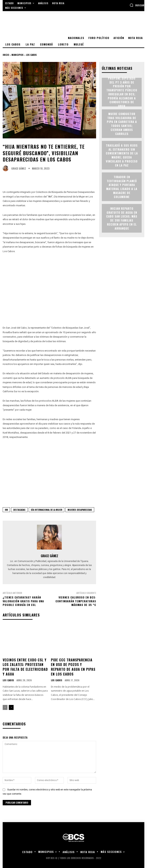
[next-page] (11, 706)
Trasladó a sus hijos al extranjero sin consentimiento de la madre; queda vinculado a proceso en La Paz (122, 155)
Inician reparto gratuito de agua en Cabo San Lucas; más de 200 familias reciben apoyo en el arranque (122, 218)
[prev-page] (5, 706)
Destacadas (19, 510)
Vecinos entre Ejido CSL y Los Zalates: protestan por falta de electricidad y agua (25, 666)
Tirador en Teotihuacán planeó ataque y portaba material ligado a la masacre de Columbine (122, 186)
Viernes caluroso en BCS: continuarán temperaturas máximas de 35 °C (76, 601)
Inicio (6, 55)
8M (6, 510)
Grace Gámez (19, 168)
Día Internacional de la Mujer (47, 510)
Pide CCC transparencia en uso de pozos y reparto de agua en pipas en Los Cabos (73, 664)
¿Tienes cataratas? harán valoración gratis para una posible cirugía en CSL (23, 601)
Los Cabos (31, 55)
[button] (137, 5)
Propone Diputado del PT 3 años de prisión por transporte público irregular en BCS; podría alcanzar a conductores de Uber (122, 92)
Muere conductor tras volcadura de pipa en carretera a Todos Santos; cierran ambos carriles (122, 123)
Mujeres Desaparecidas (80, 510)
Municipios (18, 55)
